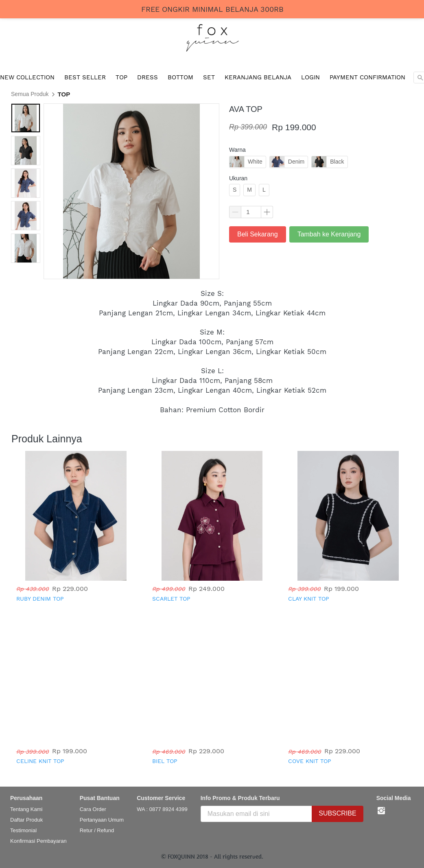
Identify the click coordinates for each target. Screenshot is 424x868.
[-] (381, 811)
